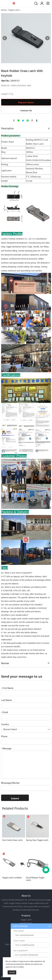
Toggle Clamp (26, 923)
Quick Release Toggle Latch (35, 879)
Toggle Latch (14, 10)
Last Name (6, 700)
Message (6, 749)
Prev (5, 38)
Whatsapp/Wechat (10, 783)
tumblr (37, 121)
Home (4, 10)
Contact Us (26, 110)
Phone (4, 736)
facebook (14, 121)
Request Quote (26, 102)
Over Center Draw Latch (12, 840)
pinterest (32, 121)
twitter (23, 121)
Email (5, 712)
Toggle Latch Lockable (12, 878)
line (18, 121)
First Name (7, 688)
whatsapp (28, 121)
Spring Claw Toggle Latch (37, 840)
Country (5, 724)
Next (47, 38)
